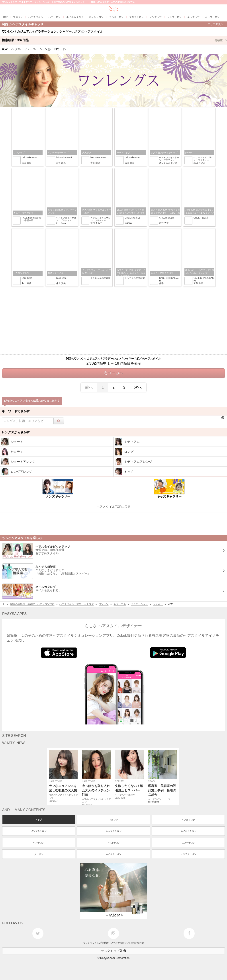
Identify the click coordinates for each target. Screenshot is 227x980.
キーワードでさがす (16, 411)
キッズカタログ (113, 831)
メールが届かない (120, 943)
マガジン (113, 820)
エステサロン (188, 843)
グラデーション (139, 604)
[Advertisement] (113, 323)
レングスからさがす (16, 432)
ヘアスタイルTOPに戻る (114, 507)
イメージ (30, 49)
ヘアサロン (39, 843)
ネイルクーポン (113, 854)
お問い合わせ (137, 943)
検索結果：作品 (114, 40)
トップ (39, 820)
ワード (60, 49)
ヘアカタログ (188, 820)
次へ (138, 387)
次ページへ (113, 373)
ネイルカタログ (188, 831)
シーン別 (45, 49)
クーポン (39, 854)
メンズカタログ (39, 831)
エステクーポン (188, 854)
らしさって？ (90, 943)
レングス (16, 49)
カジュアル (120, 604)
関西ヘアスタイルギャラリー (112, 24)
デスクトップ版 (113, 951)
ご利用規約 (104, 943)
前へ (89, 387)
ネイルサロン (113, 843)
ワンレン (104, 604)
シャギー (158, 604)
